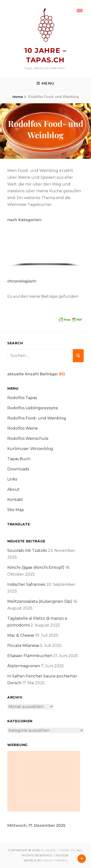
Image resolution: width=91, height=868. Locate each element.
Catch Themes (55, 860)
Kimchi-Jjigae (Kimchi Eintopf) (36, 567)
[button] (13, 248)
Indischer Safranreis (26, 584)
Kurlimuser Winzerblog (30, 449)
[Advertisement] (44, 781)
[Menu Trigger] (80, 10)
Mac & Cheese (21, 635)
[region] (45, 249)
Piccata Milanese (23, 646)
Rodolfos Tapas (22, 398)
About (13, 489)
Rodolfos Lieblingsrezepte (33, 408)
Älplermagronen (24, 666)
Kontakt (15, 500)
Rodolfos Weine (23, 428)
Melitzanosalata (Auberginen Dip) (40, 601)
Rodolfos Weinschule (28, 438)
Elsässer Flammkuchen (30, 656)
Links (12, 479)
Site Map (16, 510)
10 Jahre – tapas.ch (58, 850)
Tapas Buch (19, 459)
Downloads (18, 469)
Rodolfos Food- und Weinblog (37, 418)
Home (18, 97)
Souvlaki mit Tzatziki (27, 551)
